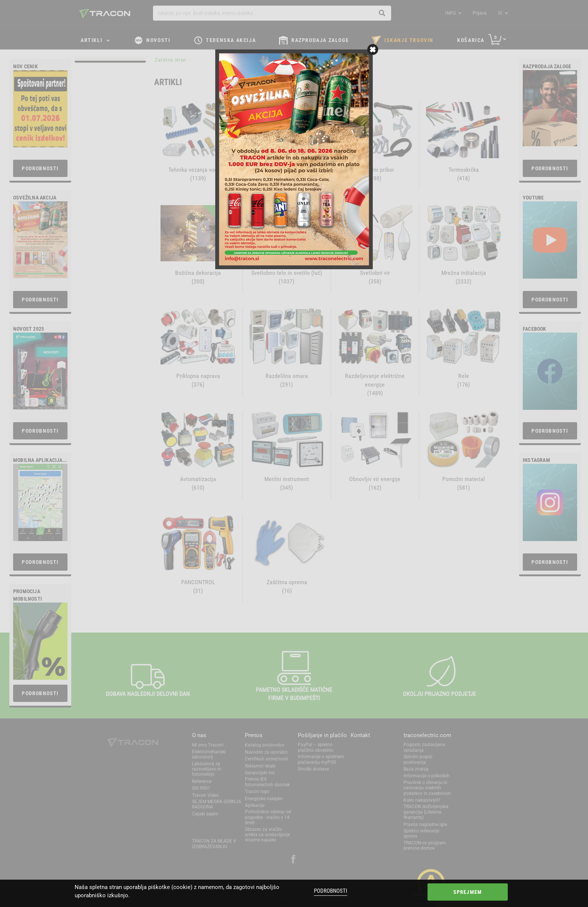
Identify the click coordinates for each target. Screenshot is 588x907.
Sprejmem (468, 892)
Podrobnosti (331, 891)
